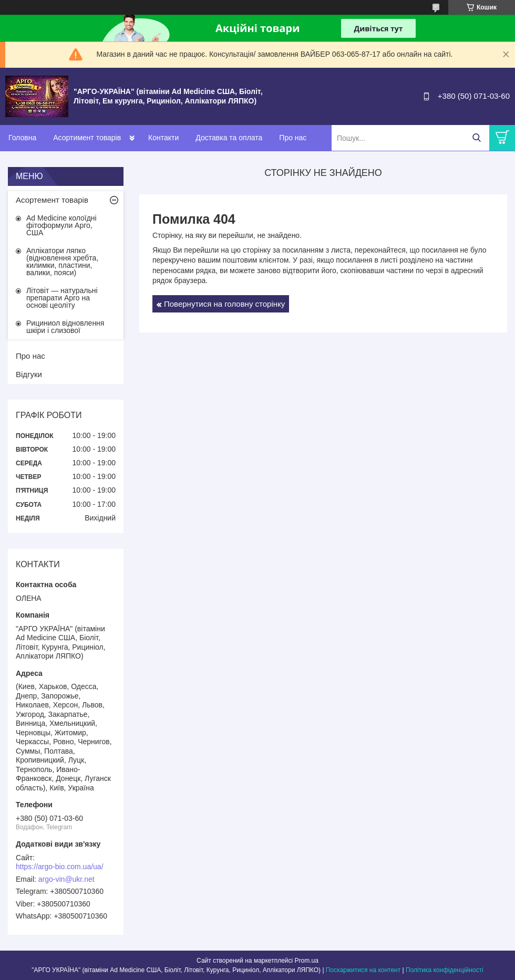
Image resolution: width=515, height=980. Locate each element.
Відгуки (29, 374)
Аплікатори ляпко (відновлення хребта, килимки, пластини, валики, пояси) (62, 262)
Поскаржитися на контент (363, 970)
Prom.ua (307, 961)
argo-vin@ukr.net (66, 879)
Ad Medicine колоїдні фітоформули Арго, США (61, 225)
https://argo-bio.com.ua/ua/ (60, 867)
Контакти (163, 138)
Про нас (293, 138)
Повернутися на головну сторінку (224, 304)
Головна (22, 138)
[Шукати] (476, 138)
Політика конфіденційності (445, 970)
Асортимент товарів (87, 138)
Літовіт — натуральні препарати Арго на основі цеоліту (62, 298)
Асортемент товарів (52, 200)
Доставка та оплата (229, 138)
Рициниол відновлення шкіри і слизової (65, 327)
